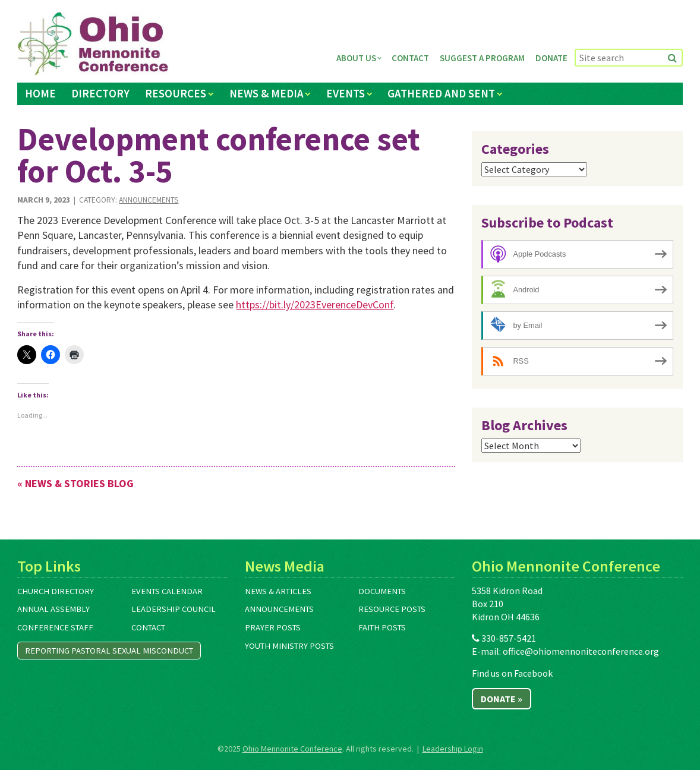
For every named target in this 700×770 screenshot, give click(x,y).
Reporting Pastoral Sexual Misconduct (109, 651)
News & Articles (278, 591)
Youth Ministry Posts (289, 646)
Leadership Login (453, 749)
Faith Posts (382, 627)
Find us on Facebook (512, 673)
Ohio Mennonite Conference (292, 749)
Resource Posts (392, 609)
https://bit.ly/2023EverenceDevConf (315, 304)
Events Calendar (167, 591)
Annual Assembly (53, 609)
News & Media (267, 93)
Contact (410, 58)
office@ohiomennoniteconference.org (581, 651)
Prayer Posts (273, 627)
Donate (551, 58)
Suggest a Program (482, 58)
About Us (356, 58)
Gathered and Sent (441, 93)
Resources (176, 93)
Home (40, 93)
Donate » (502, 699)
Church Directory (56, 591)
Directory (100, 93)
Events (346, 93)
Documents (382, 591)
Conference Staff (55, 627)
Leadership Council (174, 609)
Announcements (149, 200)
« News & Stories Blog (75, 483)
